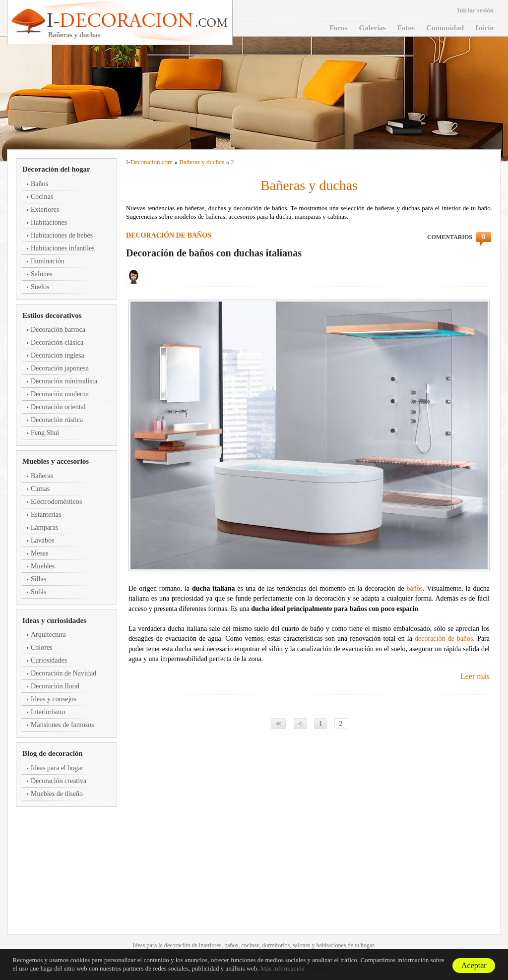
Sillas (38, 579)
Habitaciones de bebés (62, 235)
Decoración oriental (58, 407)
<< (277, 724)
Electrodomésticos (56, 502)
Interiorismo (48, 712)
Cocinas (42, 197)
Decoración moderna (60, 394)
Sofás (38, 592)
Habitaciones (49, 222)
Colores (42, 647)
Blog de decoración (53, 753)
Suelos (40, 287)
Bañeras (42, 476)
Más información (283, 968)
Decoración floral (55, 686)
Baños (39, 184)
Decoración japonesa (60, 368)
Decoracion (145, 162)
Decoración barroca (58, 330)
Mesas (40, 553)
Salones (42, 274)
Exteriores (45, 210)
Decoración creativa (59, 781)
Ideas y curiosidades (54, 620)
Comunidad (445, 28)
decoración (177, 945)
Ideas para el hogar (57, 768)
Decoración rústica (57, 420)
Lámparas (44, 527)
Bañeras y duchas (202, 162)
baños (415, 588)
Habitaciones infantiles (63, 248)
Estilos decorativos (52, 315)
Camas (40, 489)
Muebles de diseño (57, 794)
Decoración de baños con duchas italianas (214, 253)
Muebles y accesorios (56, 461)
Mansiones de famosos (63, 725)
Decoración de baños (169, 235)
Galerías (373, 28)
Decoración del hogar (56, 169)
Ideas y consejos (54, 699)
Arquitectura (48, 635)
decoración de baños (444, 639)
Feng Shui (45, 433)
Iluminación (48, 261)
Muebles (43, 566)
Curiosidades (49, 660)
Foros (338, 28)
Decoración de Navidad (63, 673)
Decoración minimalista (64, 381)
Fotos (406, 28)
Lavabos (42, 540)
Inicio (484, 28)
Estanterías (46, 515)
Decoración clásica (57, 342)
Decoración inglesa (58, 355)
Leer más (475, 676)
